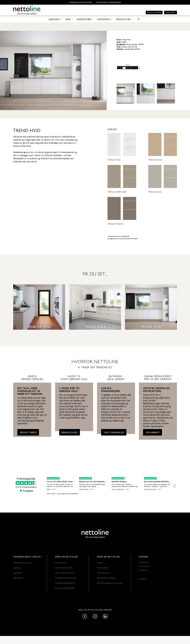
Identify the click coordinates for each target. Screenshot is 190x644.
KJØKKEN (54, 19)
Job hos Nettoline (104, 573)
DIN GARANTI (152, 432)
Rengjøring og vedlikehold (65, 583)
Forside (100, 563)
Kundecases (18, 573)
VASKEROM (103, 19)
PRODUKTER (123, 19)
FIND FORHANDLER (114, 432)
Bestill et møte (154, 12)
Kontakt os (143, 579)
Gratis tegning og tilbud (22, 563)
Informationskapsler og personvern (110, 583)
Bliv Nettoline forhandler (106, 578)
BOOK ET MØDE (28, 432)
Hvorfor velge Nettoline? (65, 573)
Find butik (170, 12)
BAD (68, 19)
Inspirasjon (17, 568)
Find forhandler (103, 568)
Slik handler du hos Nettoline (66, 578)
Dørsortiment (18, 578)
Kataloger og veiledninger (108, 2)
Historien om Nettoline (64, 568)
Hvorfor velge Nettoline (80, 2)
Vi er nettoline (61, 563)
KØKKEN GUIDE (70, 432)
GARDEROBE (84, 19)
